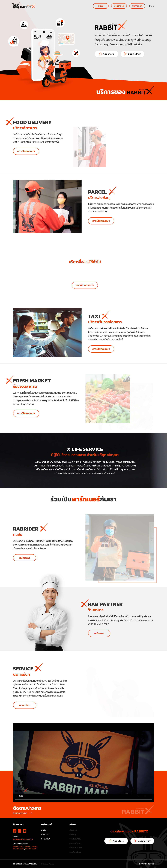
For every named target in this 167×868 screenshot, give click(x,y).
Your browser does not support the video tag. (83, 763)
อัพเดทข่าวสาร (23, 813)
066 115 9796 (31, 846)
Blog (151, 6)
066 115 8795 (19, 846)
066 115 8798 (31, 849)
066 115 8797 (19, 849)
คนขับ (101, 6)
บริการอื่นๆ (137, 6)
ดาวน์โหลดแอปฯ (26, 151)
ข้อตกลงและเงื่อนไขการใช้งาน (25, 864)
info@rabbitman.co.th (23, 839)
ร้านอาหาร (119, 6)
